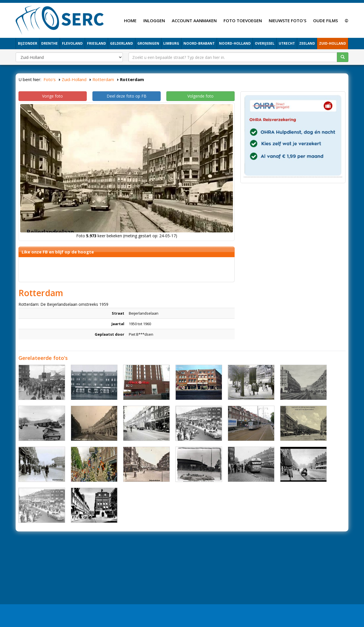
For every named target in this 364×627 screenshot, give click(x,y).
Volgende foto (200, 96)
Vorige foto (52, 96)
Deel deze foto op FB (127, 96)
